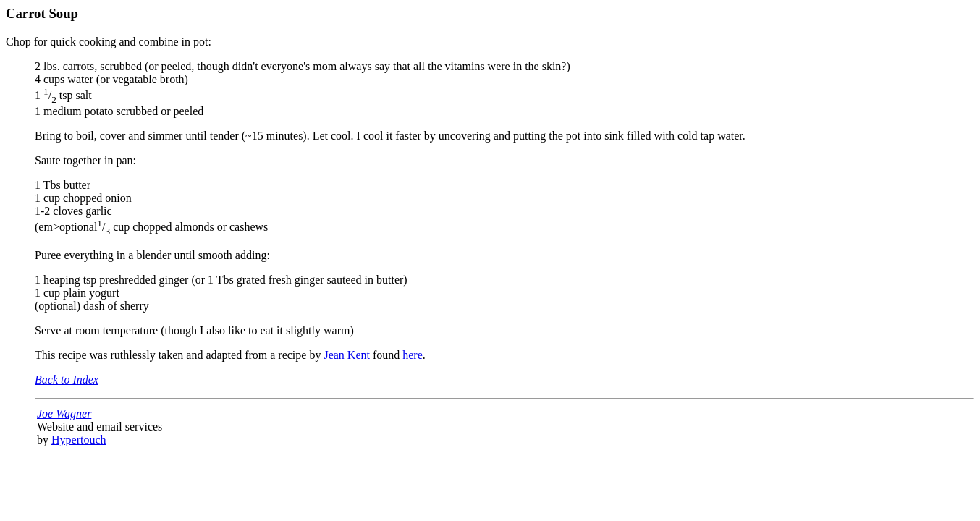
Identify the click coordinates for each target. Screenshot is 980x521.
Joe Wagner (64, 414)
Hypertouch (79, 440)
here (413, 355)
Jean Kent (347, 355)
